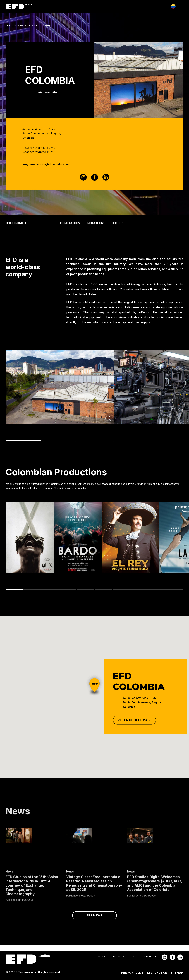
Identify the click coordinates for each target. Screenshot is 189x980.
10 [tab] (175, 590)
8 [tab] (139, 590)
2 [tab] (59, 441)
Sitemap (177, 973)
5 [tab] (166, 441)
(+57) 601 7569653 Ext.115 (39, 148)
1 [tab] (23, 441)
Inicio (10, 26)
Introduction (70, 223)
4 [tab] (130, 441)
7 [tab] (121, 590)
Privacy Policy (132, 973)
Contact (150, 957)
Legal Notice (157, 973)
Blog (135, 957)
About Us (24, 26)
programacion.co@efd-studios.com (46, 164)
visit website (48, 92)
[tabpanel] (60, 388)
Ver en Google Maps (134, 720)
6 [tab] (103, 590)
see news (95, 921)
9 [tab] (157, 590)
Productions (95, 223)
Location (117, 223)
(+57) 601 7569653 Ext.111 (38, 152)
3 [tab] (94, 441)
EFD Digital (119, 957)
